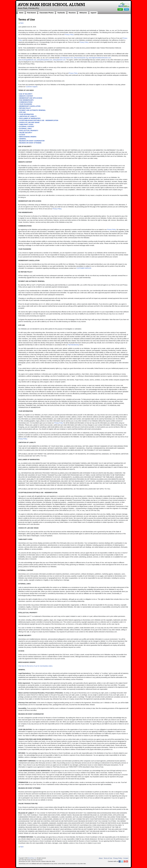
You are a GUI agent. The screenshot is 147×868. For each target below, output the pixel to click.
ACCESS (22, 135)
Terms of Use (108, 858)
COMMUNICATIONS (26, 102)
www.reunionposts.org (81, 58)
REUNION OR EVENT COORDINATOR (32, 141)
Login (120, 9)
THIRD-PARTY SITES (26, 124)
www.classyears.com (66, 58)
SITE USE (22, 112)
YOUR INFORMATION (26, 114)
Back (22, 23)
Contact (126, 858)
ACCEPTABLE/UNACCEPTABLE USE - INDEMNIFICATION (39, 120)
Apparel (94, 13)
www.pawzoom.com (59, 60)
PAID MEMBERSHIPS (26, 100)
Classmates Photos (47, 13)
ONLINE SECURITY (26, 133)
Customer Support (32, 87)
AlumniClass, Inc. (32, 858)
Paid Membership (73, 345)
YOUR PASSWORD (26, 104)
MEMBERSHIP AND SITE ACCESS (31, 98)
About (101, 858)
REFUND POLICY (25, 108)
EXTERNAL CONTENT (27, 127)
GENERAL (23, 139)
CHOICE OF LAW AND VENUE (29, 122)
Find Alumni (31, 13)
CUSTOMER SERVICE (84, 268)
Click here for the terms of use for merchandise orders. (36, 666)
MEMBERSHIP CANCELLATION (30, 106)
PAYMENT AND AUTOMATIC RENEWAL (32, 110)
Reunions (72, 13)
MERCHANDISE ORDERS (28, 137)
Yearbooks (61, 13)
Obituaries (83, 13)
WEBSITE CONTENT (26, 96)
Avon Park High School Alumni (51, 5)
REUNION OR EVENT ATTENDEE (30, 143)
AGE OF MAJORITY (26, 94)
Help (126, 9)
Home (21, 13)
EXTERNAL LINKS (25, 129)
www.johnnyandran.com (45, 60)
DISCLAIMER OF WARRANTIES (30, 118)
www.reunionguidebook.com (27, 60)
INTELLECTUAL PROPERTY (29, 131)
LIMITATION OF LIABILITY (28, 116)
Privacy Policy (69, 35)
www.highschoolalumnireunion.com (100, 58)
